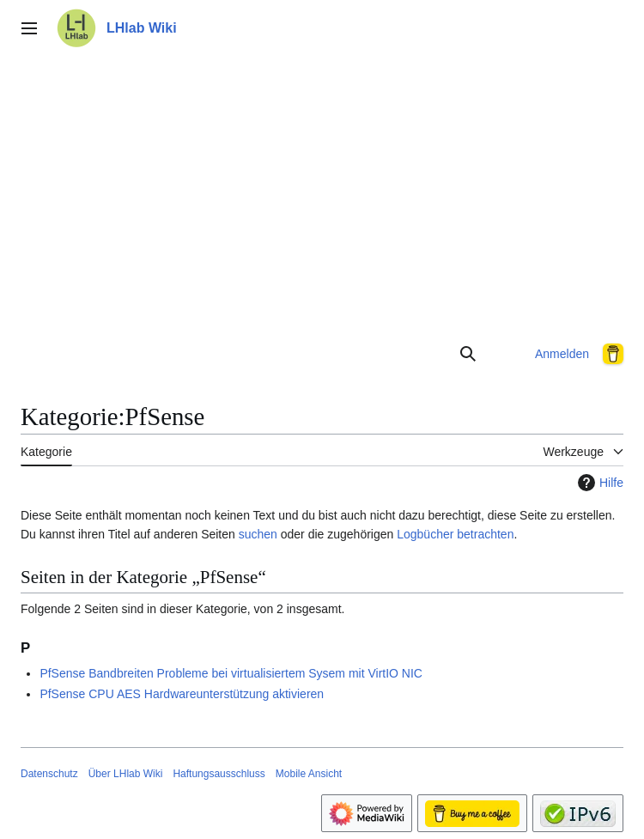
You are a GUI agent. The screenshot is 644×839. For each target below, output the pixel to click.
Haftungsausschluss (219, 774)
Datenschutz (49, 774)
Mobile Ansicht (309, 774)
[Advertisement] (322, 192)
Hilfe (598, 483)
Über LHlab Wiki (126, 774)
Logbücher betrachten (455, 534)
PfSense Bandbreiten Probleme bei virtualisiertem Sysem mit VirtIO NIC (231, 673)
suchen (258, 534)
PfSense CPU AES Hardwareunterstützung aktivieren (182, 694)
